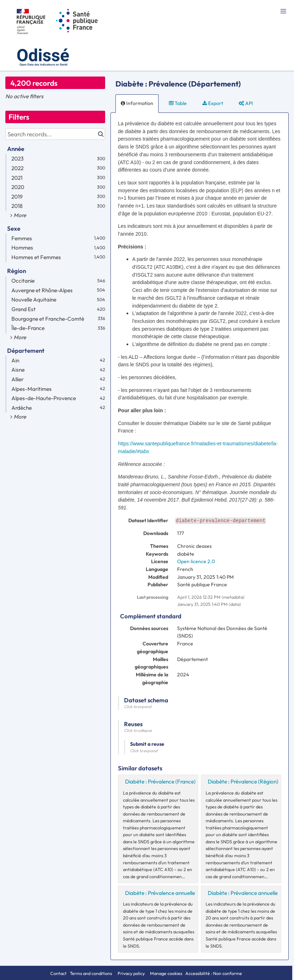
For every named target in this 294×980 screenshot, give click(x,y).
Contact (58, 973)
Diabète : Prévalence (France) (160, 782)
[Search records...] (55, 134)
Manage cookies (166, 973)
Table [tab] (178, 103)
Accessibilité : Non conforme (214, 973)
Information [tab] (137, 103)
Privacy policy (132, 973)
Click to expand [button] (138, 707)
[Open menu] (283, 11)
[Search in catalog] (101, 134)
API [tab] (246, 103)
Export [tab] (213, 103)
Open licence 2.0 (196, 561)
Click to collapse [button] (138, 730)
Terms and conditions (91, 973)
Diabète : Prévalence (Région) (243, 782)
